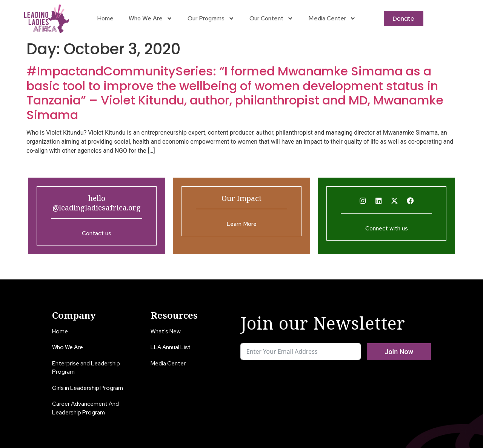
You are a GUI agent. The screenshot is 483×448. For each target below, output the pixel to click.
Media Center (332, 18)
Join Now (399, 352)
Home (105, 18)
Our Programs (211, 18)
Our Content (271, 18)
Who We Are (151, 18)
